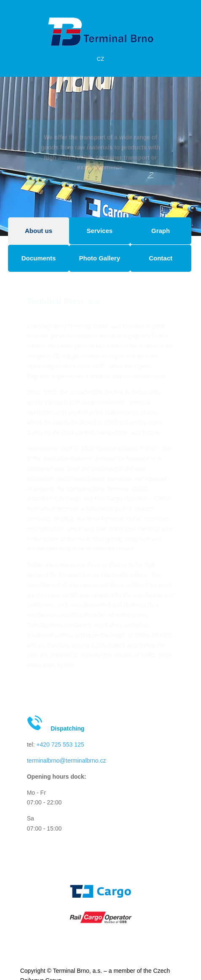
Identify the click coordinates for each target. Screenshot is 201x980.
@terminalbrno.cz (83, 761)
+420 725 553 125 (60, 744)
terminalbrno (43, 761)
